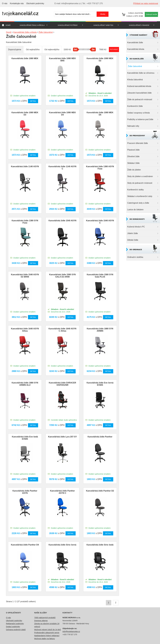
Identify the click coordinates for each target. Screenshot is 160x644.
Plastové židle (133, 150)
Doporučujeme (15, 50)
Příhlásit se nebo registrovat (146, 3)
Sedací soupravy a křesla (138, 113)
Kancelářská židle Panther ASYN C (62, 492)
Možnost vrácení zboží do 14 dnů (47, 630)
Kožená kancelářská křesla (139, 86)
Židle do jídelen (134, 170)
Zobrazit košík (151, 14)
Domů (8, 25)
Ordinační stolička (135, 257)
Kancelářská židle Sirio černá (62, 545)
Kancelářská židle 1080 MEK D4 (62, 114)
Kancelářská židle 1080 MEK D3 (25, 114)
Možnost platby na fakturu (45, 639)
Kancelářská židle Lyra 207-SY (62, 437)
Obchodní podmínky (35, 3)
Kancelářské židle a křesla (32, 25)
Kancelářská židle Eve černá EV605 (100, 384)
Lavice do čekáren (135, 210)
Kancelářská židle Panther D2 (100, 491)
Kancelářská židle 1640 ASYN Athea (25, 330)
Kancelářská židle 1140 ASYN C (62, 168)
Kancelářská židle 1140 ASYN (25, 166)
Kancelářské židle (135, 43)
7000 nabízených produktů (45, 618)
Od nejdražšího (33, 50)
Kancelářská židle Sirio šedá (100, 545)
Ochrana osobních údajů (16, 630)
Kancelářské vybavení (139, 25)
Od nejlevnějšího (52, 50)
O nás (5, 3)
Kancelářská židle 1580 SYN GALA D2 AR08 (62, 276)
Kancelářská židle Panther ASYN (25, 492)
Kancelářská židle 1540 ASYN (62, 221)
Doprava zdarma (41, 621)
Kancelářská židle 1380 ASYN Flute (100, 168)
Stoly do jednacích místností (140, 183)
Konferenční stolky (135, 190)
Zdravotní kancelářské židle (139, 93)
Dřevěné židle (133, 156)
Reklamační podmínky (15, 624)
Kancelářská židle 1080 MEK (25, 58)
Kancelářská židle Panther (100, 437)
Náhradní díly (133, 126)
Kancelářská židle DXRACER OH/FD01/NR (62, 384)
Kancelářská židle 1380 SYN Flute (25, 222)
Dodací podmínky (13, 627)
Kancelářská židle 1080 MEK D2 (100, 60)
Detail (33, 101)
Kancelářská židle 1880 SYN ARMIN (100, 330)
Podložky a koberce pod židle (140, 119)
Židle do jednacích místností (140, 99)
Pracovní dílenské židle (138, 143)
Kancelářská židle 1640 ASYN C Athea (62, 330)
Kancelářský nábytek (103, 25)
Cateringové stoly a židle (138, 203)
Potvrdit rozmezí (114, 49)
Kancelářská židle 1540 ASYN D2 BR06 (25, 276)
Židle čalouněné (135, 66)
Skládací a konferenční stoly (140, 196)
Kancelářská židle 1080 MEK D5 (100, 114)
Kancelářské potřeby (68, 25)
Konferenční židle (135, 106)
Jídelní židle (133, 233)
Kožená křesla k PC (136, 227)
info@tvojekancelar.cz (71, 631)
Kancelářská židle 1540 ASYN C (100, 222)
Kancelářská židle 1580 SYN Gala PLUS (100, 276)
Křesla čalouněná (135, 80)
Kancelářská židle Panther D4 (25, 545)
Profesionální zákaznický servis (47, 633)
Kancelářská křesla (136, 49)
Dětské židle (133, 240)
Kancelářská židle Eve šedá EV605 (25, 438)
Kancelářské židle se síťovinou (141, 73)
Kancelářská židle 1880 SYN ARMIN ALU (25, 384)
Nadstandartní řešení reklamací (47, 636)
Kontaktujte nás (17, 3)
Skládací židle (133, 163)
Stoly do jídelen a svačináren (140, 176)
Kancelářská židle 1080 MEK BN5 (62, 60)
